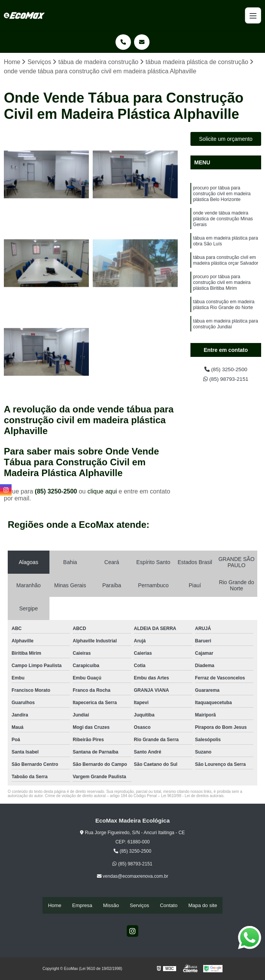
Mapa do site (202, 906)
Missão (111, 906)
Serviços (139, 906)
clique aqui (102, 492)
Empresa (82, 906)
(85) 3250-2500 (57, 492)
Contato (169, 906)
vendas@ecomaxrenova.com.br (133, 877)
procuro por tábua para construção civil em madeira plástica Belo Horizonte (222, 197)
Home (55, 906)
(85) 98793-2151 (226, 382)
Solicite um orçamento (226, 140)
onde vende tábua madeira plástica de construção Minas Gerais (223, 225)
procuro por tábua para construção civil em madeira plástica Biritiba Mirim (222, 297)
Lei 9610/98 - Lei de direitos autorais (192, 797)
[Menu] (253, 15)
